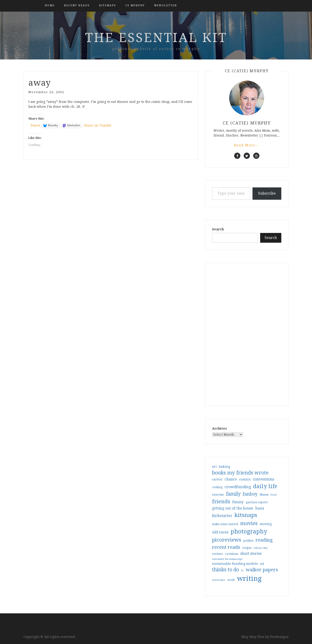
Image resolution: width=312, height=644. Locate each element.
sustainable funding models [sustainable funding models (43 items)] (235, 564)
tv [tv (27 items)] (242, 570)
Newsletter (166, 5)
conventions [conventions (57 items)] (263, 479)
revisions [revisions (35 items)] (232, 554)
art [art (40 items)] (214, 467)
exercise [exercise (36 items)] (218, 495)
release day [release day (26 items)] (261, 548)
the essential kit (156, 38)
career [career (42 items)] (217, 479)
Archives (219, 428)
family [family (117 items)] (233, 494)
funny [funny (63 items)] (238, 502)
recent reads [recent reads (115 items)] (226, 547)
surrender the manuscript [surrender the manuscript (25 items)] (227, 559)
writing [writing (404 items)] (249, 579)
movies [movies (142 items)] (249, 523)
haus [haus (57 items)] (260, 508)
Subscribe (267, 193)
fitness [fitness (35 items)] (264, 495)
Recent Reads (77, 5)
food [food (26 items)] (274, 495)
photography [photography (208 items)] (249, 531)
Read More (247, 145)
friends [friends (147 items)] (221, 501)
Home (50, 5)
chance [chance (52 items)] (231, 479)
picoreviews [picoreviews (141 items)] (227, 540)
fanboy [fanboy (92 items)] (250, 494)
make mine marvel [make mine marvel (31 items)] (225, 524)
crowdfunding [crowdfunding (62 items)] (238, 487)
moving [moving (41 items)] (266, 524)
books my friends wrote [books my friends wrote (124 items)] (240, 473)
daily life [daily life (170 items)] (265, 486)
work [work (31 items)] (231, 580)
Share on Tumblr (98, 125)
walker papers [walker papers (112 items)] (262, 570)
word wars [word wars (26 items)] (219, 580)
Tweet (35, 125)
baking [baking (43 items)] (224, 467)
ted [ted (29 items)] (262, 564)
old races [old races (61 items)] (220, 532)
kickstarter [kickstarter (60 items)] (222, 516)
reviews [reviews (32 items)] (217, 554)
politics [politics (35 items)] (248, 541)
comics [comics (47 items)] (245, 479)
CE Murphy (135, 5)
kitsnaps (108, 5)
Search (218, 229)
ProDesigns (279, 637)
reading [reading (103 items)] (264, 540)
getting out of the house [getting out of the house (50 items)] (233, 508)
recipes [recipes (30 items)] (247, 548)
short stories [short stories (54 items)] (251, 554)
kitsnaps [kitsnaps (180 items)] (246, 515)
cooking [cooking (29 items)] (217, 487)
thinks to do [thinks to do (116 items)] (226, 570)
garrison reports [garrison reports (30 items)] (257, 502)
